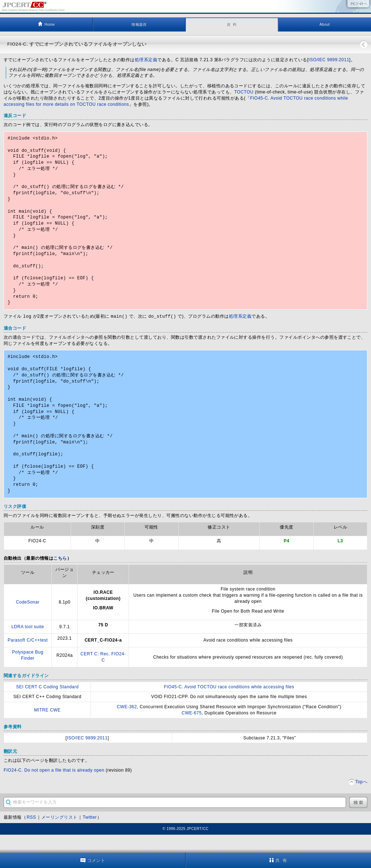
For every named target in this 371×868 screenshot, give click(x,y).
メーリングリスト (59, 835)
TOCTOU (244, 92)
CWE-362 (127, 725)
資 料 (232, 24)
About (325, 24)
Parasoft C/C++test (28, 658)
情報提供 (139, 24)
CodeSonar (28, 620)
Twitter (90, 835)
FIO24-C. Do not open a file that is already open (54, 788)
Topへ (361, 800)
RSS (31, 835)
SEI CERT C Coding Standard (47, 705)
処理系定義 (146, 60)
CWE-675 (191, 731)
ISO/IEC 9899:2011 (329, 60)
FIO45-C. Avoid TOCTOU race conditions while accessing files (229, 705)
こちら (60, 576)
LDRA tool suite (28, 645)
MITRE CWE (47, 728)
